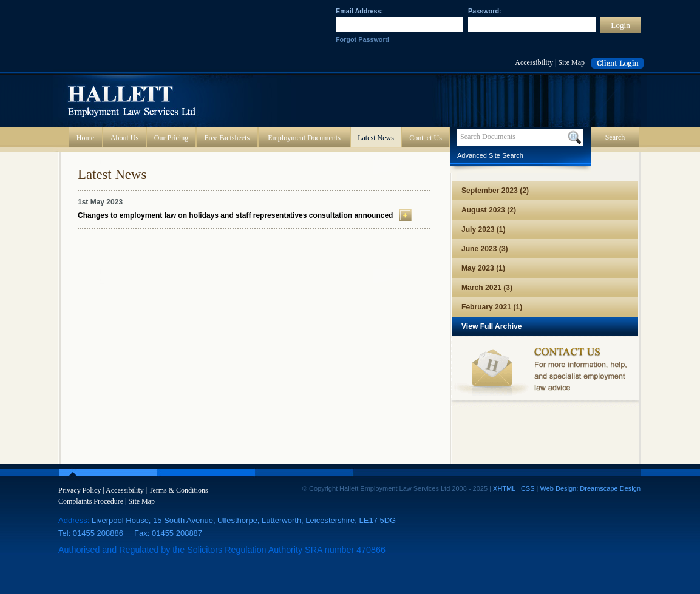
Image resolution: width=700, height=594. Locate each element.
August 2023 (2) (489, 210)
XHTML (504, 488)
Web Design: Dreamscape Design (590, 488)
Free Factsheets (227, 138)
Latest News (376, 138)
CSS (528, 488)
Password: (485, 11)
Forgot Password (362, 39)
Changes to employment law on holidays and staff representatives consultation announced (235, 215)
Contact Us (426, 138)
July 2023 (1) (484, 229)
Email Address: (359, 11)
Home (85, 138)
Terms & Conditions (178, 490)
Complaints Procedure (91, 501)
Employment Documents (304, 138)
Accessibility (534, 62)
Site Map (571, 62)
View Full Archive (491, 326)
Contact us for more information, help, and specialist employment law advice (545, 372)
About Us (124, 138)
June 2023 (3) (485, 249)
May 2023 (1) (483, 268)
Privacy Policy (80, 490)
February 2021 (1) (492, 307)
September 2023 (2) (495, 191)
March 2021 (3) (487, 288)
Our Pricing (171, 138)
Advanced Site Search (490, 155)
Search (615, 137)
